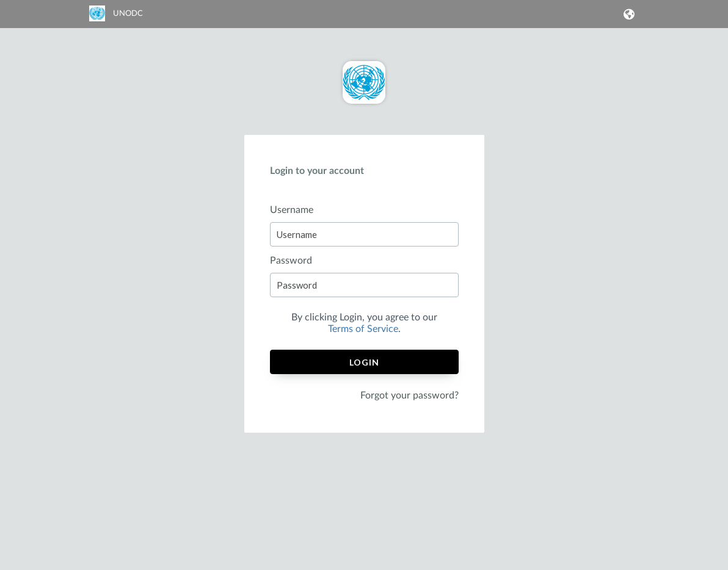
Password (291, 261)
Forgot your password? (409, 395)
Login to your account (317, 171)
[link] (116, 19)
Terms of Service (363, 329)
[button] (627, 14)
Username (292, 210)
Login (364, 362)
